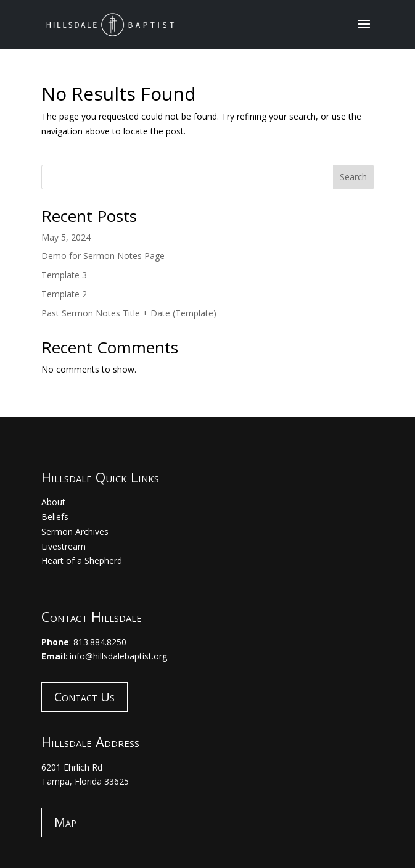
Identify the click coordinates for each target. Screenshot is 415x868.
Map (65, 822)
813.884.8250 (100, 642)
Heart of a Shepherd (82, 560)
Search (353, 177)
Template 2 (64, 294)
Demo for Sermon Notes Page (103, 256)
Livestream (64, 546)
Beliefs (55, 517)
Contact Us (84, 697)
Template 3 (64, 275)
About (53, 502)
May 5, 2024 (66, 237)
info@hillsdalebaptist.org (118, 656)
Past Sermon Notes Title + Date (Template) (129, 313)
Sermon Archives (75, 531)
